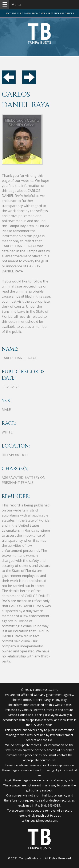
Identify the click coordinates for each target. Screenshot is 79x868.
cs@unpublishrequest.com (39, 821)
